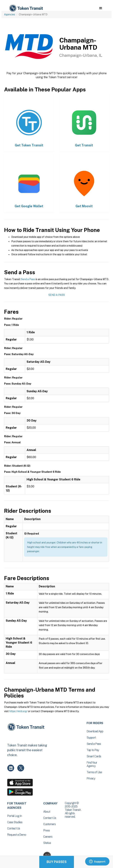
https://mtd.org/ (18, 711)
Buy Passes (57, 862)
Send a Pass (28, 279)
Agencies (10, 14)
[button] (101, 8)
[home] (26, 8)
